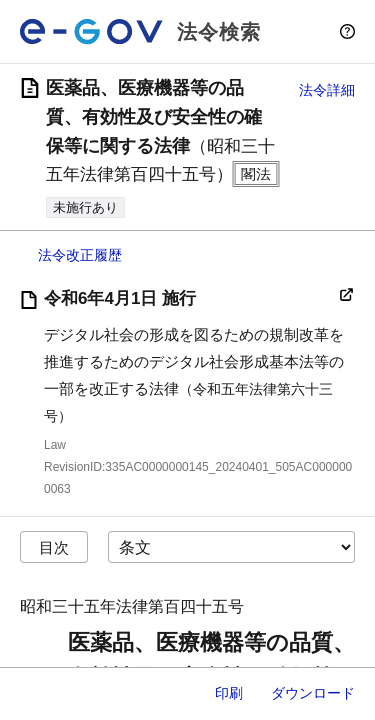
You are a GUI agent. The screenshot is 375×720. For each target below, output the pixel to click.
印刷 (229, 693)
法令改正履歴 (80, 255)
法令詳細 (327, 90)
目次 (54, 547)
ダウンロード (313, 693)
